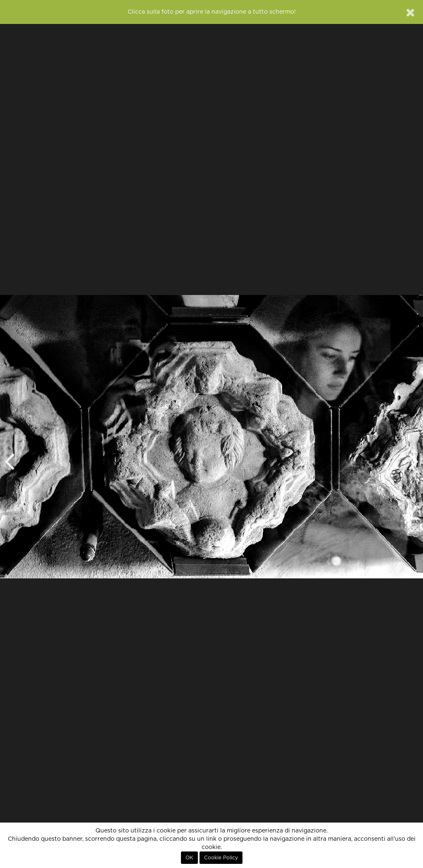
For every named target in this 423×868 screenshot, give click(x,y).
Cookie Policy (221, 858)
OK (189, 858)
